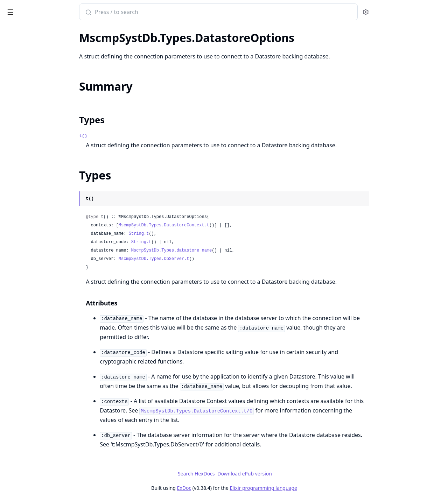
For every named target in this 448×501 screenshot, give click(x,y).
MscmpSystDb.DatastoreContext (47, 283)
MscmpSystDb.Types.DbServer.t (206, 259)
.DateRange (20, 188)
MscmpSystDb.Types (32, 103)
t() (136, 136)
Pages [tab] (13, 30)
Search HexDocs (249, 474)
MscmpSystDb (24, 79)
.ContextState (22, 122)
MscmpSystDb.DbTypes (36, 45)
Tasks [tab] (76, 30)
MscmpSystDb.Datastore (37, 259)
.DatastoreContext (29, 132)
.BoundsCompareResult (36, 113)
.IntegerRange (24, 225)
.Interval (16, 235)
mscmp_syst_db (32, 8)
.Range (14, 55)
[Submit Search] (140, 13)
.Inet (11, 216)
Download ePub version (297, 474)
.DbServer (18, 150)
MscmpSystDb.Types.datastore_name (224, 250)
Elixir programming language (316, 488)
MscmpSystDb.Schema (35, 307)
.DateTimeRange (27, 197)
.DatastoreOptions (29, 141)
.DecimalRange (25, 206)
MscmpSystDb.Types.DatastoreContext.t (216, 225)
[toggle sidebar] (96, 11)
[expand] (98, 47)
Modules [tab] (42, 30)
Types (144, 120)
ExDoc (236, 488)
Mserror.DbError (26, 331)
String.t (191, 234)
